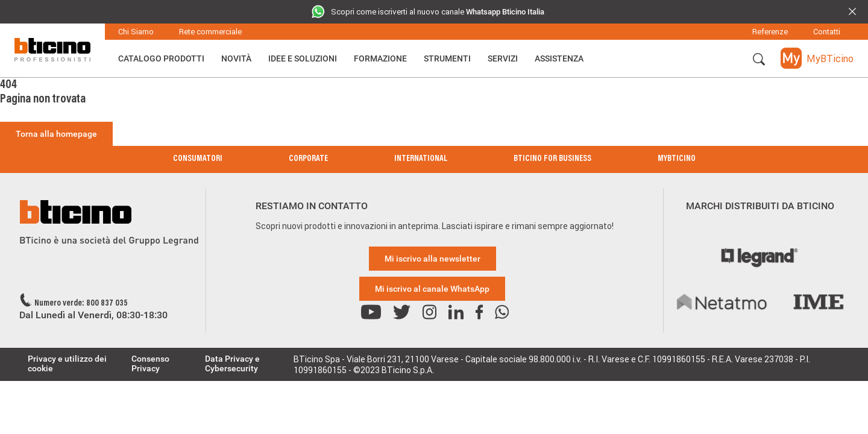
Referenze (770, 32)
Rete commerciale (210, 32)
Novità (236, 58)
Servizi (503, 58)
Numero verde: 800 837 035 (81, 304)
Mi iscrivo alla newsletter (432, 259)
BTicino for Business (552, 159)
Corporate (308, 159)
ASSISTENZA (559, 58)
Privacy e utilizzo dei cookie (67, 363)
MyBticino (677, 159)
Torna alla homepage (56, 134)
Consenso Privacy (150, 363)
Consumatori (198, 159)
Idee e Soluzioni (303, 58)
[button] (759, 60)
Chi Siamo (136, 32)
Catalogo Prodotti (161, 58)
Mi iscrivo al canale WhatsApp (432, 289)
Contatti (827, 32)
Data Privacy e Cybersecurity (232, 363)
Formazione (380, 58)
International (421, 159)
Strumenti (447, 58)
